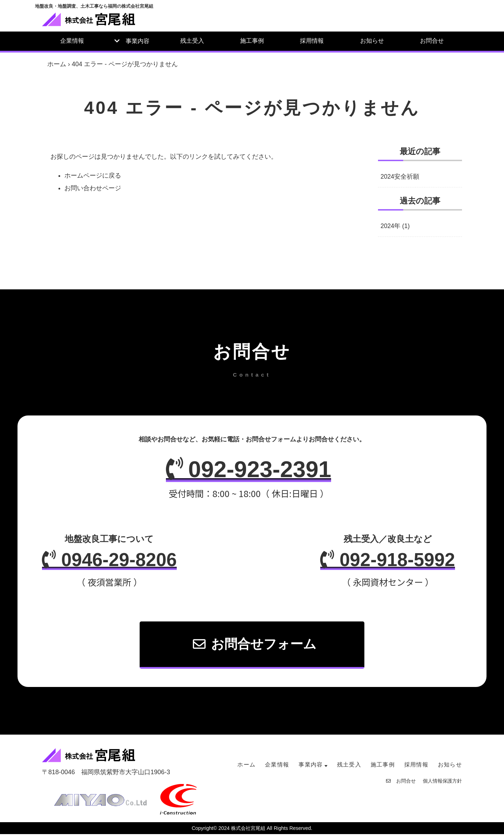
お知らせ (372, 41)
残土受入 (192, 41)
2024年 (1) (395, 227)
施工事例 (252, 41)
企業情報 (72, 41)
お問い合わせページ (93, 188)
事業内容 (138, 41)
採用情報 (312, 41)
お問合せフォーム (255, 649)
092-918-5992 (382, 564)
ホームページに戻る (93, 176)
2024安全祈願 (400, 177)
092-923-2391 (248, 471)
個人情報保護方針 (442, 786)
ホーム (57, 64)
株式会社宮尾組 (248, 833)
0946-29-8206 (115, 564)
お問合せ (432, 41)
